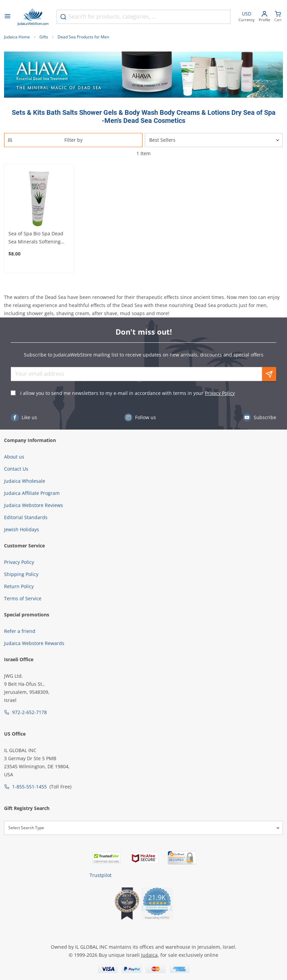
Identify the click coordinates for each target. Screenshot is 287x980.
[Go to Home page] (33, 17)
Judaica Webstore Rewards (34, 643)
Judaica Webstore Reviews (34, 505)
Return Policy (19, 586)
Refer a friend (20, 631)
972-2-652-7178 (29, 712)
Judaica (149, 955)
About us (14, 457)
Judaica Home (17, 37)
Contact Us (16, 469)
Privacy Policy (220, 393)
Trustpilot (101, 875)
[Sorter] (214, 140)
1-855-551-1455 (29, 787)
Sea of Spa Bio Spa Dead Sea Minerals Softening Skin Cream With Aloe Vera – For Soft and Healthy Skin (39, 238)
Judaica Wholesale (25, 481)
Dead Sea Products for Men (83, 37)
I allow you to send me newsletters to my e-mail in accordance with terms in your (127, 393)
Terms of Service (23, 598)
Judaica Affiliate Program (32, 493)
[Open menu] (7, 17)
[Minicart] (278, 17)
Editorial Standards (26, 517)
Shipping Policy (21, 574)
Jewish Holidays (22, 529)
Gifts (44, 37)
